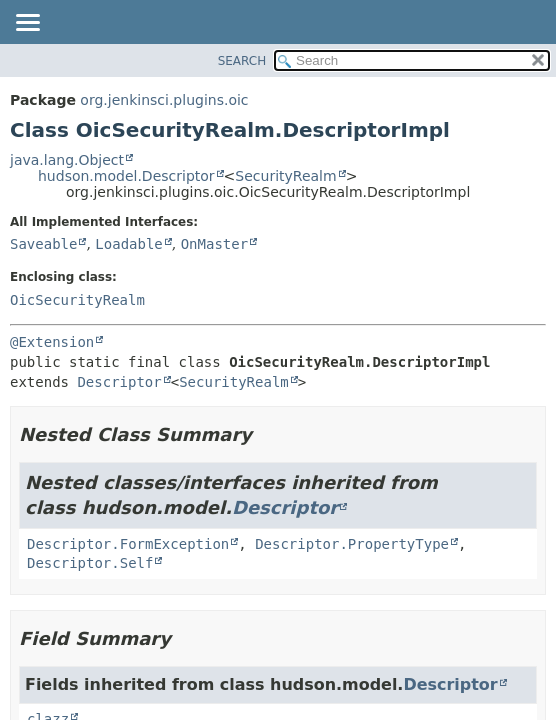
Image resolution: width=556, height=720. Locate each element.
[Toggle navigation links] (27, 24)
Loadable (128, 244)
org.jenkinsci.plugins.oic (164, 100)
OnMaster (214, 244)
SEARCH (242, 61)
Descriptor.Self (90, 563)
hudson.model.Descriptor (126, 176)
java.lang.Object (67, 160)
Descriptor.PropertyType (352, 544)
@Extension (52, 342)
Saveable (43, 244)
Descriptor (119, 382)
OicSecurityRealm (77, 300)
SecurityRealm (285, 176)
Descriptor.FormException (128, 544)
